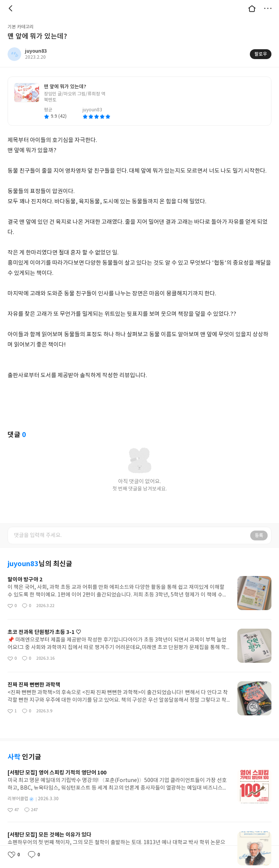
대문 (252, 8)
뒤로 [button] (11, 8)
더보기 (268, 8)
